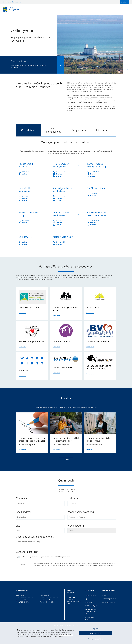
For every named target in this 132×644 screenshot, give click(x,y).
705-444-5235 (26, 221)
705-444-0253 (60, 196)
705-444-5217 (26, 196)
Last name (73, 498)
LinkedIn (59, 176)
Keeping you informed (109, 602)
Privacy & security (90, 595)
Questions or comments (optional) (35, 537)
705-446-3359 (95, 221)
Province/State (76, 526)
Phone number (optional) (81, 512)
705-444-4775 (95, 172)
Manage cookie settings (96, 640)
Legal (86, 599)
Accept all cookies (96, 634)
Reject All (96, 630)
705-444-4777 (60, 172)
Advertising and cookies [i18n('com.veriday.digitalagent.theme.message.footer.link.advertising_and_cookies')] (90, 618)
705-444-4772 (95, 193)
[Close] (129, 628)
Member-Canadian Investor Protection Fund (90, 612)
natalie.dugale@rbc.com (48, 600)
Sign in (104, 595)
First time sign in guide (109, 599)
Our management (53, 130)
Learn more (22, 313)
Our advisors (28, 130)
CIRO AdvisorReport (91, 606)
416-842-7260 (26, 172)
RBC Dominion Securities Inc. (12, 2)
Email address (24, 512)
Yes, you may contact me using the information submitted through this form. (46, 557)
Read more (22, 449)
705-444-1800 (60, 221)
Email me (25, 174)
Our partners (79, 130)
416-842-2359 (60, 242)
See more (66, 460)
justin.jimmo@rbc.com (23, 600)
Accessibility (89, 602)
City (18, 526)
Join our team (104, 130)
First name (22, 498)
